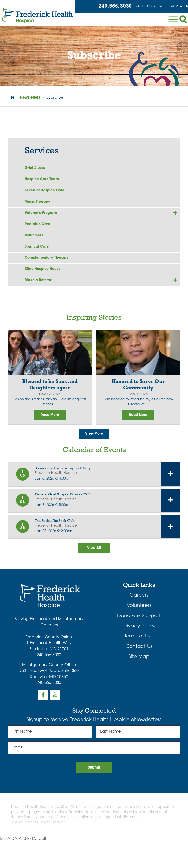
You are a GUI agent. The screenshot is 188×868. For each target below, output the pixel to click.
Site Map (139, 681)
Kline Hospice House (46, 288)
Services (42, 151)
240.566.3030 (109, 7)
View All (94, 572)
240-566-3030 (49, 680)
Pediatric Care (40, 235)
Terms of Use (139, 661)
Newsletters (30, 98)
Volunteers (35, 248)
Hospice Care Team (45, 182)
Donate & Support (139, 641)
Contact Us (139, 671)
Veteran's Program (43, 222)
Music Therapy (39, 209)
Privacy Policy (139, 651)
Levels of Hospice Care (49, 196)
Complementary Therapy (50, 275)
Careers (139, 620)
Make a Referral (41, 301)
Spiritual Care (39, 261)
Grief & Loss (37, 169)
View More (94, 457)
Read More (50, 437)
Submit (94, 793)
